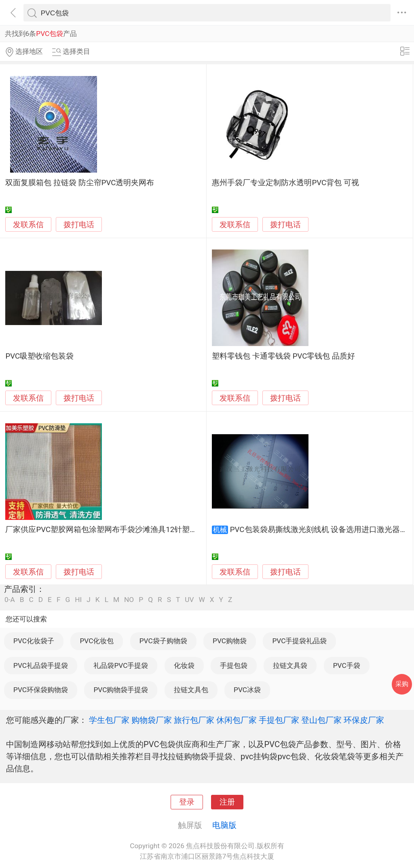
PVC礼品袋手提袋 (41, 665)
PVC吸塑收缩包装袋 (39, 356)
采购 (402, 684)
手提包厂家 (279, 720)
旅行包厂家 (194, 720)
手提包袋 (234, 665)
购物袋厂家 (152, 720)
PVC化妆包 (97, 641)
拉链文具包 (191, 690)
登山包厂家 (321, 720)
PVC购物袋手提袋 (121, 690)
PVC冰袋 (247, 690)
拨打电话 (79, 225)
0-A (10, 600)
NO (129, 600)
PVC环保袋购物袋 (41, 690)
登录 (187, 802)
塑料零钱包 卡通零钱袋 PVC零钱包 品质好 (283, 356)
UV (189, 600)
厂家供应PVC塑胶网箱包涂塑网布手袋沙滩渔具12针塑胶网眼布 (113, 530)
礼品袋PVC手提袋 (121, 665)
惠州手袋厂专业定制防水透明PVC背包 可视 (285, 183)
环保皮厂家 (364, 720)
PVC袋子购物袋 (163, 641)
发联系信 (28, 225)
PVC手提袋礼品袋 (299, 641)
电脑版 (224, 825)
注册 (227, 802)
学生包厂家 (109, 720)
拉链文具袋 (290, 665)
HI (78, 600)
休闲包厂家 (237, 720)
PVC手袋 (347, 665)
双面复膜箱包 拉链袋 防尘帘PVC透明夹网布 (80, 183)
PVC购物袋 (230, 641)
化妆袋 (184, 665)
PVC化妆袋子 (34, 641)
